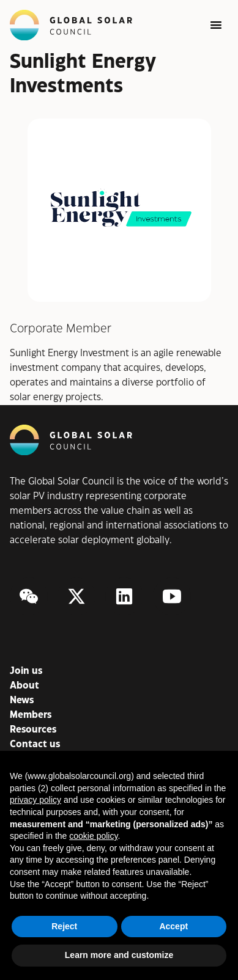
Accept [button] (173, 926)
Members (31, 715)
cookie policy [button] (93, 836)
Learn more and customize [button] (119, 955)
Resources (33, 730)
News (22, 700)
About (24, 686)
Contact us (35, 744)
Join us (26, 671)
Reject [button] (64, 926)
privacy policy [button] (35, 800)
